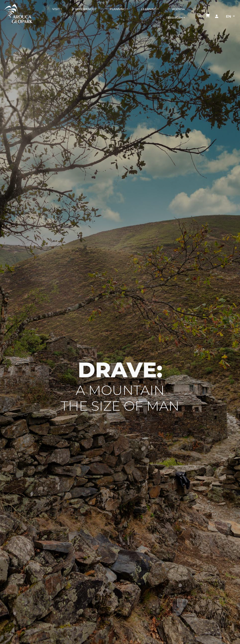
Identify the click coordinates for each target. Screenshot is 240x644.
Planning (118, 9)
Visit (56, 9)
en (229, 16)
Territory (174, 18)
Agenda (178, 9)
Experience (85, 9)
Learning (149, 9)
